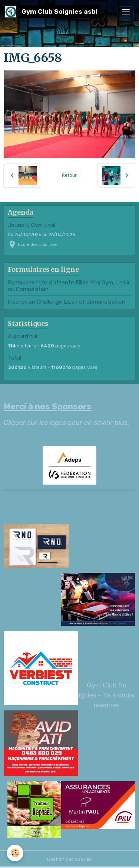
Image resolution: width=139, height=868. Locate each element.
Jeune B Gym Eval (32, 225)
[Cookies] (15, 853)
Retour (69, 175)
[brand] (53, 12)
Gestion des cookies (69, 859)
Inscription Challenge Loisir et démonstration (67, 302)
